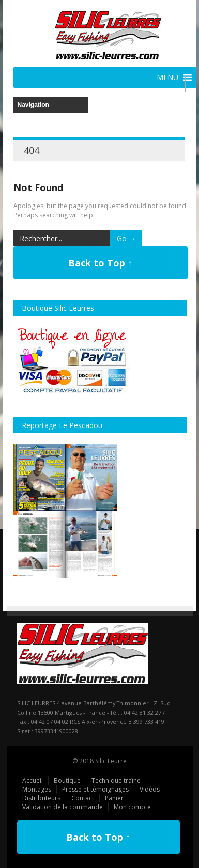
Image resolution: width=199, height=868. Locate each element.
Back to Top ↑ (100, 263)
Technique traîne (116, 780)
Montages (37, 789)
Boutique (67, 780)
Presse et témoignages (95, 789)
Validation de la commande (63, 807)
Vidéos (150, 789)
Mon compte (132, 807)
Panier (114, 798)
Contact (83, 798)
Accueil (33, 780)
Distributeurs (41, 798)
